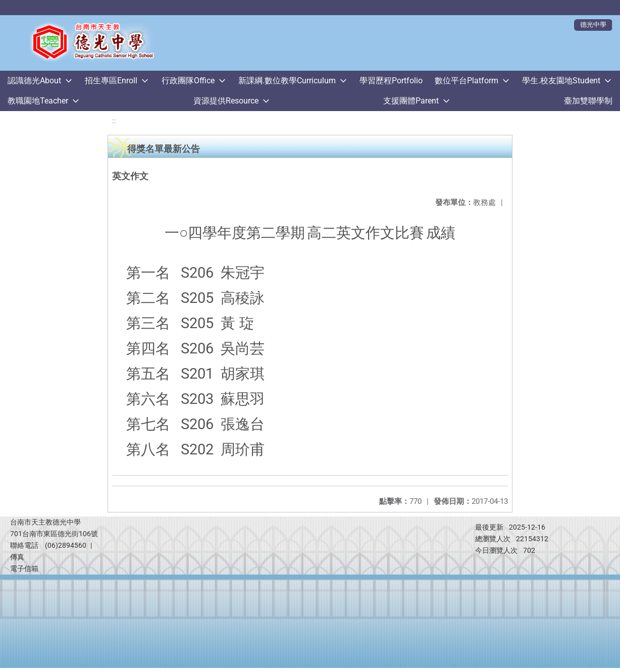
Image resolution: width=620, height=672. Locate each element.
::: (114, 121)
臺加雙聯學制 (588, 101)
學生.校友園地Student (561, 81)
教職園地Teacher (38, 101)
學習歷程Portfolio (391, 81)
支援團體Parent (411, 101)
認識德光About (34, 81)
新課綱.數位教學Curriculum (287, 81)
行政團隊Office (188, 81)
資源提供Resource (226, 101)
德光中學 (593, 24)
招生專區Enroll (111, 81)
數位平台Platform (467, 81)
